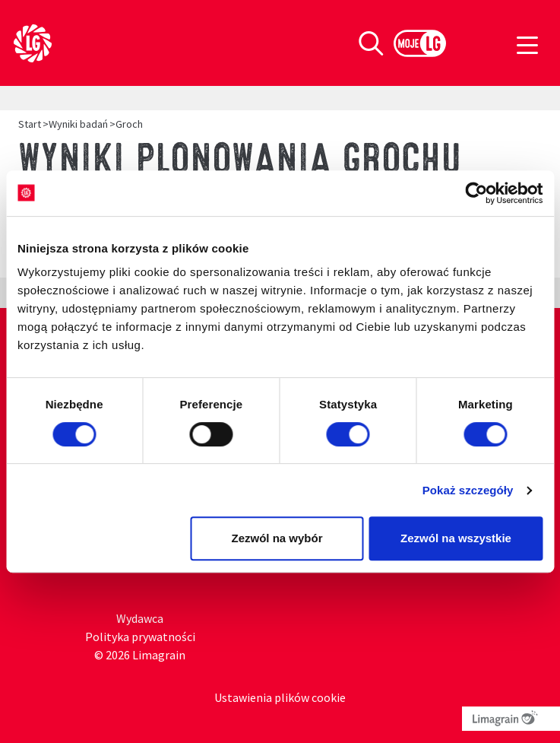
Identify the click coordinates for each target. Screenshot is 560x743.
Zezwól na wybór (277, 538)
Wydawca (140, 618)
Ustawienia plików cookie (280, 697)
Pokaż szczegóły (468, 490)
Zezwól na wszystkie (456, 538)
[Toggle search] (371, 43)
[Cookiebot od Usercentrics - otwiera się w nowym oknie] (476, 193)
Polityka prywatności (140, 637)
